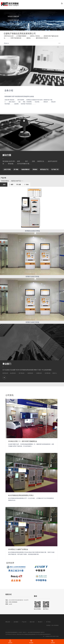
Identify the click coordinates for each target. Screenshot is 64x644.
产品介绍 (24, 622)
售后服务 (31, 643)
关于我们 (48, 622)
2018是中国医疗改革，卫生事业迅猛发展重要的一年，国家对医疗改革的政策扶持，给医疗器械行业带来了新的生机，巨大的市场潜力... (31, 445)
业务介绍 (9, 90)
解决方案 (7, 155)
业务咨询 (10, 643)
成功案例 (16, 622)
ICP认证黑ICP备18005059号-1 (44, 634)
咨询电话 (53, 643)
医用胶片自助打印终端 (32, 277)
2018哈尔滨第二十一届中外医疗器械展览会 (23, 441)
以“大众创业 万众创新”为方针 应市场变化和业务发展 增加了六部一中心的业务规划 (27, 370)
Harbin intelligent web (52, 636)
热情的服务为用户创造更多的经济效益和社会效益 (19, 96)
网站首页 (8, 622)
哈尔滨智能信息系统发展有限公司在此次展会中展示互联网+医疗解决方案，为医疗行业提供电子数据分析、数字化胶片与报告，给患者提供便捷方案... (31, 553)
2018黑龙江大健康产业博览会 (18, 549)
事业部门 (7, 364)
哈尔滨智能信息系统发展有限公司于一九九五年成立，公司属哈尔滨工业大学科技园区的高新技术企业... (31, 499)
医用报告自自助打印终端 (32, 231)
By (44, 636)
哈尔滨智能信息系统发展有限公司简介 (21, 495)
